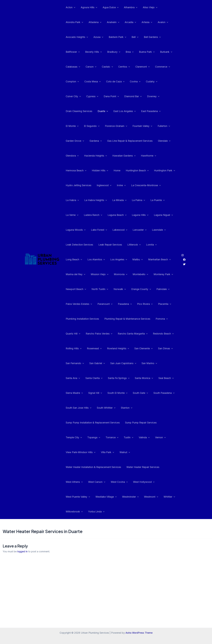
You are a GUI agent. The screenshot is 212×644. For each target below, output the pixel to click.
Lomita (89, 245)
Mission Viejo (126, 260)
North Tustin (123, 274)
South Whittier (75, 408)
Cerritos (122, 67)
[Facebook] (184, 252)
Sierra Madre (144, 378)
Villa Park (138, 437)
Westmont (149, 482)
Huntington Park (104, 171)
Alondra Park (74, 22)
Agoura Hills (88, 7)
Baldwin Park (116, 37)
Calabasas (73, 67)
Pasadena (141, 289)
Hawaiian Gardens (77, 156)
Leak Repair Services (147, 230)
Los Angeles (151, 245)
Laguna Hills (74, 215)
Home (164, 156)
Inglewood (157, 171)
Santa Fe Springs (76, 378)
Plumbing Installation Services (100, 304)
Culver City (167, 82)
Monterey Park (75, 274)
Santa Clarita (144, 363)
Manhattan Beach (77, 260)
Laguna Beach (153, 200)
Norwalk (143, 274)
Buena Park (144, 52)
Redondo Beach (76, 334)
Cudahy (149, 82)
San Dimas (96, 348)
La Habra (120, 185)
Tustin (163, 423)
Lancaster (72, 230)
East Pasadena (118, 111)
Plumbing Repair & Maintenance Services (144, 304)
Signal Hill (164, 378)
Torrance (147, 423)
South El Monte (75, 393)
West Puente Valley (78, 482)
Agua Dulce (109, 7)
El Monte (139, 111)
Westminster (129, 482)
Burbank (163, 52)
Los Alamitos (129, 245)
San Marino (104, 363)
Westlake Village (105, 482)
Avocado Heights (77, 37)
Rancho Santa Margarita (148, 319)
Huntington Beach (77, 171)
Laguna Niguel (96, 215)
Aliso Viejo (148, 7)
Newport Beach (100, 274)
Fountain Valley (102, 126)
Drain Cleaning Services (155, 96)
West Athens (74, 467)
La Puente (91, 200)
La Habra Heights (143, 185)
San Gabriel (139, 348)
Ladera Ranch (129, 200)
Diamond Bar (111, 96)
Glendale (122, 141)
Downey (131, 96)
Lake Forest (144, 215)
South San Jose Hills (149, 393)
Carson (90, 67)
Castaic (106, 67)
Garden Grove (144, 126)
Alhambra (129, 7)
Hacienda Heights (162, 141)
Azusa (98, 37)
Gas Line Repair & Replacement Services (88, 141)
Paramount (122, 289)
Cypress (71, 96)
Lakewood (164, 215)
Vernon (87, 437)
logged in (23, 537)
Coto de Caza (114, 82)
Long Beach (107, 245)
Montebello (166, 260)
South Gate (98, 393)
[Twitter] (184, 257)
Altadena (94, 22)
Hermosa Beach (124, 156)
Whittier (167, 482)
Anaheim (112, 22)
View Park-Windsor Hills (112, 437)
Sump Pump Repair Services (81, 423)
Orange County (164, 274)
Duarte (71, 111)
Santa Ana (124, 363)
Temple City (110, 423)
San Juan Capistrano (78, 363)
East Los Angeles (92, 111)
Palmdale (72, 289)
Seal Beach (123, 378)
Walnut (155, 437)
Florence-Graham (77, 126)
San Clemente (75, 348)
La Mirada (166, 185)
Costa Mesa (92, 82)
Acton (70, 7)
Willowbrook (74, 497)
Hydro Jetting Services (132, 170)
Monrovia (147, 260)
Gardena (164, 126)
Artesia (144, 22)
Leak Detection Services (117, 230)
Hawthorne (101, 156)
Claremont (140, 67)
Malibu (169, 245)
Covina (133, 82)
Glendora (140, 141)
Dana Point (90, 96)
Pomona (72, 319)
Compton (72, 82)
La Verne (109, 200)
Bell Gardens (150, 37)
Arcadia (129, 22)
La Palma (72, 200)
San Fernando (117, 348)
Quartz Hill (90, 319)
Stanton (95, 408)
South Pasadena (121, 393)
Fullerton (123, 126)
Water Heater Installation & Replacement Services (93, 452)
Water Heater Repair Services (142, 452)
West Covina (118, 467)
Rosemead (119, 334)
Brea (128, 52)
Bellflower (72, 52)
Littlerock (72, 245)
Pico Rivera (161, 289)
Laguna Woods (121, 215)
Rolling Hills (99, 334)
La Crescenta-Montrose (94, 185)
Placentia (72, 304)
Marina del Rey (103, 260)
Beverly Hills (93, 52)
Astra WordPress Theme (139, 633)
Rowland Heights (142, 334)
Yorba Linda (96, 497)
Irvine (70, 185)
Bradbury (112, 52)
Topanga (129, 423)
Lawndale (91, 230)
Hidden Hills (147, 156)
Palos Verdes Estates (97, 289)
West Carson (96, 467)
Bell (133, 37)
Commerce (160, 67)
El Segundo (158, 111)
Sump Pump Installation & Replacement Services (132, 408)
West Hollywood (142, 467)
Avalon (160, 22)
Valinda (71, 437)
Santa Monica (101, 378)
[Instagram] (183, 248)
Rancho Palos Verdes (115, 319)
